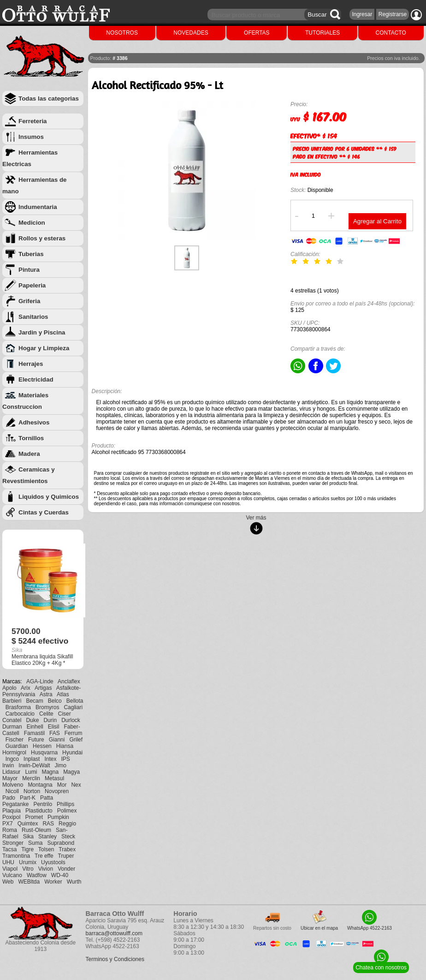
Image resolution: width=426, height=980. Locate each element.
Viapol (10, 869)
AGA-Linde (40, 681)
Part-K (28, 798)
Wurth (74, 882)
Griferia (29, 301)
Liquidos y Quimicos (49, 497)
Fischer (15, 740)
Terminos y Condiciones (115, 959)
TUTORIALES (322, 33)
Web (8, 882)
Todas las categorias (49, 99)
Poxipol (11, 817)
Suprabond (61, 843)
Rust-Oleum (36, 830)
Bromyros (47, 707)
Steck (68, 837)
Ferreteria (33, 121)
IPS (65, 759)
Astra (46, 694)
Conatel (12, 720)
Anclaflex (69, 681)
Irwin (8, 765)
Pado (9, 798)
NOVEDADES (191, 33)
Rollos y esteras (42, 238)
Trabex (67, 849)
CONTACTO (391, 33)
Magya (71, 772)
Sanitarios (33, 317)
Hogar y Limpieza (44, 348)
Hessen (42, 746)
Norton (32, 791)
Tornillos (31, 438)
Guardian (17, 746)
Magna (50, 772)
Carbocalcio (20, 714)
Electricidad (36, 379)
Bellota (75, 701)
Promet (34, 817)
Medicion (32, 223)
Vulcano (12, 875)
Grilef (76, 740)
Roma (10, 830)
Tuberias (31, 254)
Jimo (61, 765)
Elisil (54, 727)
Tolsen (46, 849)
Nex (76, 785)
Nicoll (12, 791)
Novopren (57, 791)
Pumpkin (58, 817)
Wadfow (37, 875)
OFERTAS (257, 33)
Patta (47, 798)
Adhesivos (34, 422)
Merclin (31, 778)
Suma (35, 843)
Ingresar (362, 14)
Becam (34, 701)
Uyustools (53, 862)
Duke (32, 720)
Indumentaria (38, 207)
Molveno (13, 785)
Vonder (66, 869)
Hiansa (65, 746)
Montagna (40, 785)
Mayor (10, 778)
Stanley (47, 837)
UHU (8, 862)
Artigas (43, 688)
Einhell (35, 727)
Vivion (46, 869)
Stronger (13, 843)
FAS (55, 733)
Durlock (71, 720)
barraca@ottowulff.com (114, 933)
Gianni (57, 740)
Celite (46, 714)
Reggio (67, 824)
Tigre (27, 849)
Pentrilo (43, 804)
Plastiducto (39, 811)
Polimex (67, 811)
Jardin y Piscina (42, 332)
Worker (53, 882)
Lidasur (11, 772)
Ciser (65, 714)
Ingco (12, 759)
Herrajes (31, 364)
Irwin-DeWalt (34, 765)
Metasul (54, 778)
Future (36, 740)
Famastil (34, 733)
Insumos (31, 137)
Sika (28, 837)
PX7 (8, 824)
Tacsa (9, 849)
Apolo (9, 688)
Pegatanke (15, 804)
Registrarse (393, 14)
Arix (26, 688)
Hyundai (72, 753)
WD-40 (60, 875)
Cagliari (73, 707)
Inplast (32, 759)
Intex (50, 759)
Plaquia (12, 811)
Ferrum (74, 733)
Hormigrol (14, 753)
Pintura (29, 270)
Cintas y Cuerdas (44, 512)
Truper (66, 856)
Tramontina (16, 856)
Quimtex (28, 824)
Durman (12, 727)
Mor (62, 785)
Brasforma (18, 707)
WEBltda (29, 882)
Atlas (63, 694)
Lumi (31, 772)
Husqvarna (44, 753)
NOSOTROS (122, 33)
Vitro (28, 869)
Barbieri (12, 701)
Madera (29, 454)
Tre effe (44, 856)
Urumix (28, 862)
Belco (55, 701)
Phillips (65, 804)
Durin (50, 720)
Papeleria (32, 285)
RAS (48, 824)
